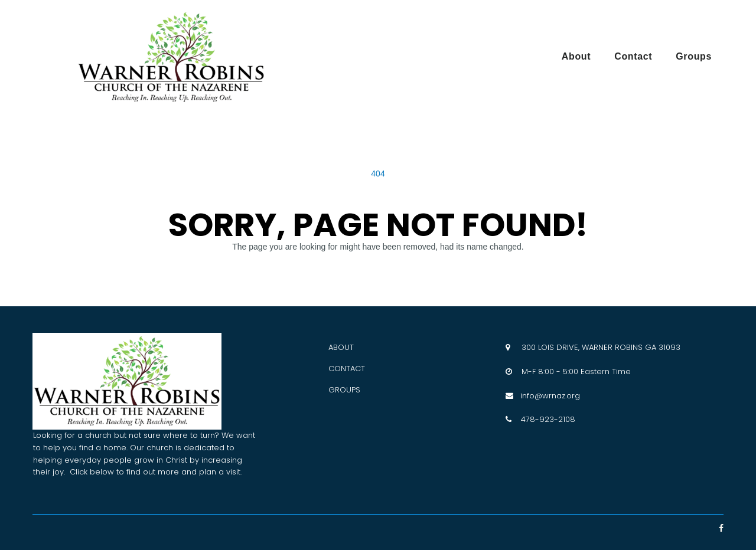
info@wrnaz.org (547, 396)
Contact (633, 56)
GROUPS (344, 390)
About (576, 56)
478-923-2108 (548, 419)
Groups (694, 56)
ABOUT (341, 347)
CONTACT (347, 369)
